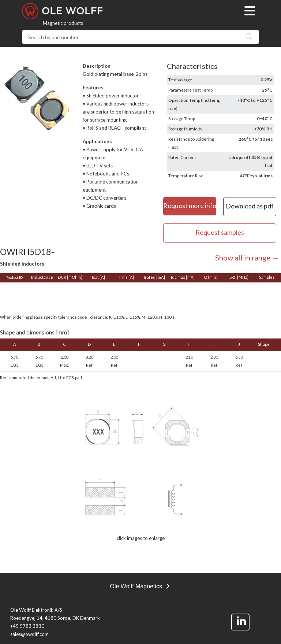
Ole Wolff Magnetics (139, 586)
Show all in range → (247, 258)
